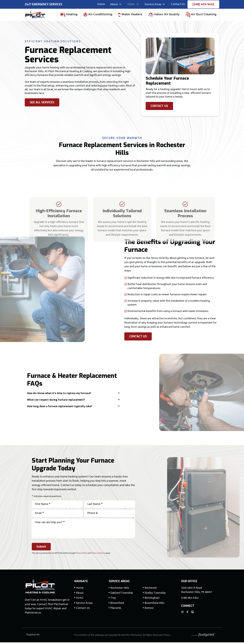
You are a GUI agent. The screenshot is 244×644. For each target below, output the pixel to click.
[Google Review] (192, 614)
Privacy (167, 637)
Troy (113, 600)
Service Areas (119, 583)
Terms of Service (98, 555)
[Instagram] (182, 614)
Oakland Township (122, 595)
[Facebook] (187, 614)
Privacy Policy (82, 555)
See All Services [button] (42, 104)
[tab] (73, 395)
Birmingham (152, 600)
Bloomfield (117, 605)
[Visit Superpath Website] (33, 637)
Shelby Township (155, 595)
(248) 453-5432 (203, 5)
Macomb (116, 610)
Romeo (149, 610)
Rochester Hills (120, 590)
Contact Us (159, 108)
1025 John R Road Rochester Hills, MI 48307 (197, 592)
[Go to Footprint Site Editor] (203, 637)
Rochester (151, 590)
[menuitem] (101, 5)
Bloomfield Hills (154, 605)
